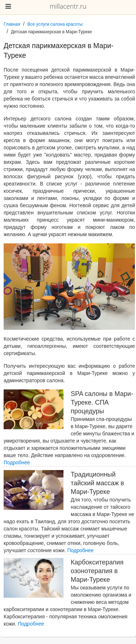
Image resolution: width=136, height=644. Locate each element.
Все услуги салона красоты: (56, 24)
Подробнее (17, 462)
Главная (12, 24)
